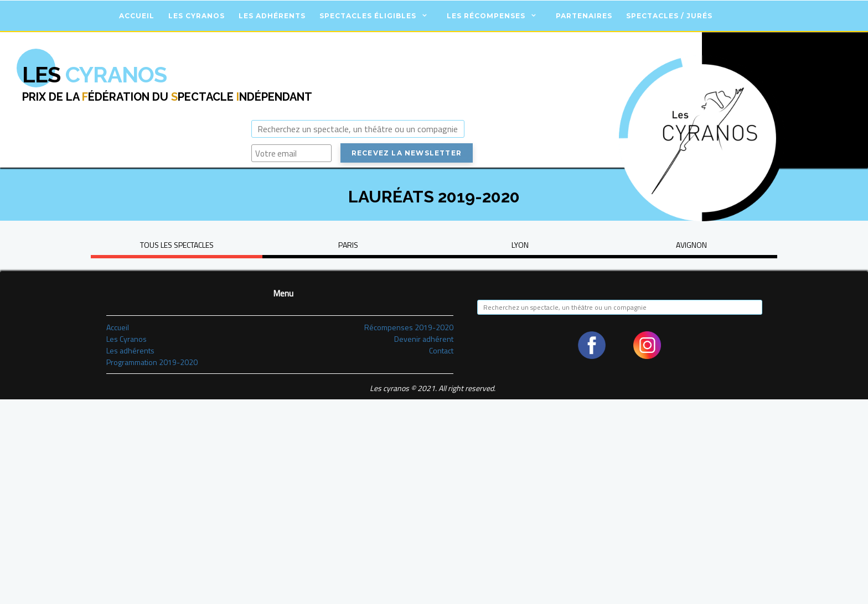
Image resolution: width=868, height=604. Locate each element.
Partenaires (584, 16)
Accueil (137, 16)
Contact (441, 350)
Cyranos (94, 74)
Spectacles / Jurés (669, 16)
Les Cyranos (197, 16)
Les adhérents (272, 16)
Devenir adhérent (424, 339)
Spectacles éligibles (368, 16)
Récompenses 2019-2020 (409, 327)
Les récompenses (486, 16)
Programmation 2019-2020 (152, 362)
